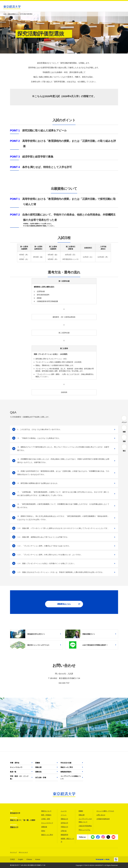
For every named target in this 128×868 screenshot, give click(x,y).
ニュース (64, 811)
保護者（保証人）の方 (67, 840)
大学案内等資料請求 (103, 819)
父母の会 (64, 831)
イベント (64, 815)
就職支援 (44, 827)
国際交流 (38, 772)
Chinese (29, 859)
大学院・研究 (46, 819)
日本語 (12, 859)
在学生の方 (64, 823)
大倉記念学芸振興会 (85, 826)
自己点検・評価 (41, 777)
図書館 (38, 763)
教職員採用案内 (66, 772)
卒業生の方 (64, 827)
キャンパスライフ (47, 823)
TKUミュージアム (84, 830)
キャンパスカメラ (16, 767)
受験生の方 (64, 819)
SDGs (43, 831)
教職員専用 (64, 835)
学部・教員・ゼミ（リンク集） (19, 777)
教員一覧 (13, 772)
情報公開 (38, 767)
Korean (38, 859)
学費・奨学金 (15, 763)
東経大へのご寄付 (67, 767)
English (21, 859)
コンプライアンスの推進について (71, 777)
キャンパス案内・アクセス (105, 811)
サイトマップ (13, 852)
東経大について (46, 811)
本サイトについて (23, 852)
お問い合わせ (101, 815)
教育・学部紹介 (46, 815)
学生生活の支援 (66, 763)
